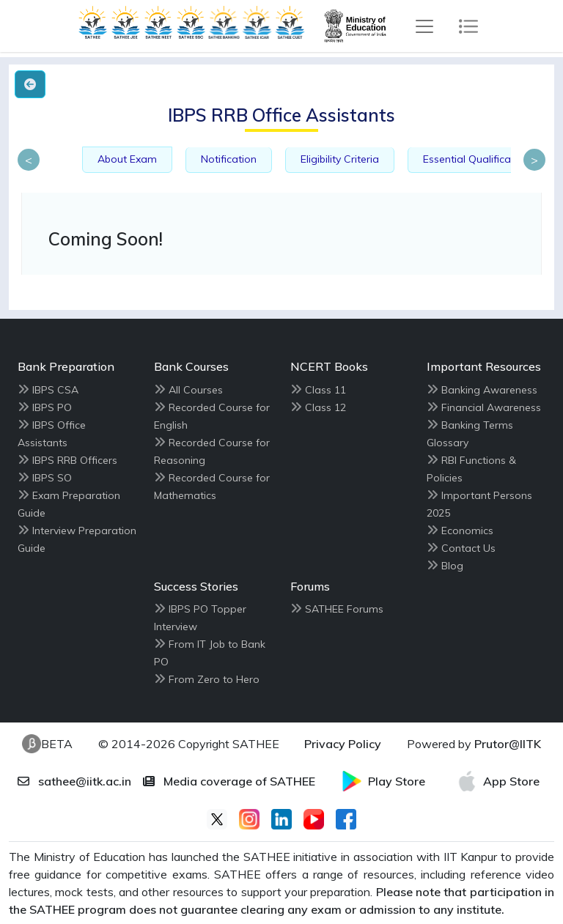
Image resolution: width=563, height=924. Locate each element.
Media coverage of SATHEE (229, 781)
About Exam (127, 159)
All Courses (196, 390)
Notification (229, 159)
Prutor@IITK (508, 744)
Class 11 (325, 390)
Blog (452, 566)
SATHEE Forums (344, 609)
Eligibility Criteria (340, 159)
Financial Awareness (491, 407)
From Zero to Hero (214, 679)
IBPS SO (52, 478)
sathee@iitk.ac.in (74, 781)
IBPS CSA (55, 390)
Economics (467, 531)
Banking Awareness (489, 390)
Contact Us (468, 548)
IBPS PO (52, 407)
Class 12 (325, 407)
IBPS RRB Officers (75, 460)
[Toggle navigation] (424, 26)
